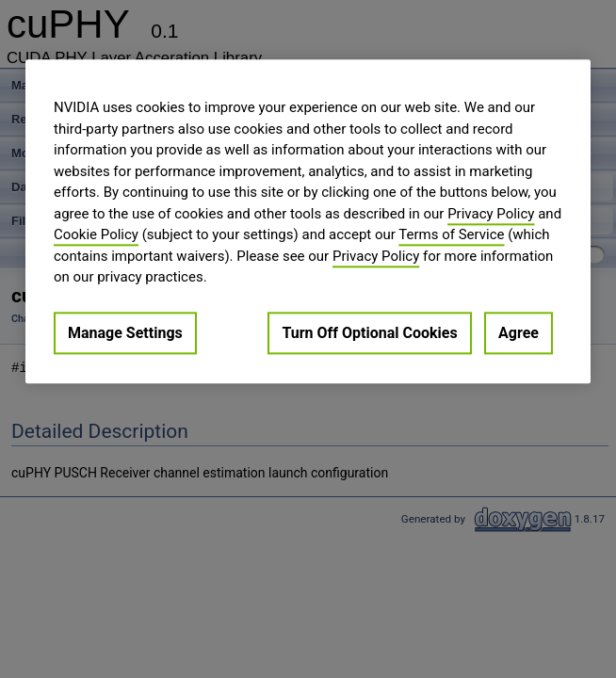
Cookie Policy (96, 234)
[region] (308, 221)
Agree (519, 333)
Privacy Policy (491, 214)
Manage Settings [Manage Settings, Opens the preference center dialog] (125, 333)
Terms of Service (451, 234)
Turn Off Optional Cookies (369, 333)
